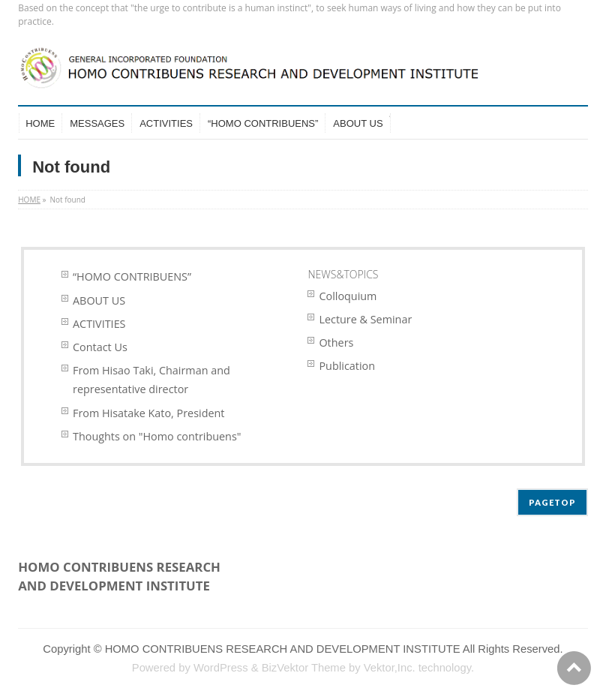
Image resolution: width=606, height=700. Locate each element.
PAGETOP (552, 502)
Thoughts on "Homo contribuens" (157, 436)
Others (336, 342)
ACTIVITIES (99, 324)
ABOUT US (99, 300)
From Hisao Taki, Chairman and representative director (151, 380)
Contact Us (100, 347)
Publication (347, 366)
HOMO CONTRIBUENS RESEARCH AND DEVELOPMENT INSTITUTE (283, 649)
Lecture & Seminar (365, 319)
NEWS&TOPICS (343, 274)
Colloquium (348, 296)
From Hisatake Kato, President (148, 413)
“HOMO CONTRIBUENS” (132, 276)
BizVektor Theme (304, 668)
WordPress (221, 668)
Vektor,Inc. (390, 668)
